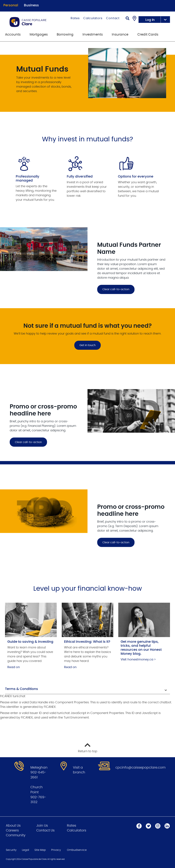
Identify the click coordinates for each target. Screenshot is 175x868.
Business (31, 5)
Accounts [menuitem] (13, 35)
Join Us (42, 826)
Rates (75, 18)
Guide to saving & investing (30, 642)
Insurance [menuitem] (120, 35)
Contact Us (45, 830)
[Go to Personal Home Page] (32, 22)
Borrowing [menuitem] (65, 35)
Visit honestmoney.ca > (138, 660)
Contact (113, 18)
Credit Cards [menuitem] (148, 35)
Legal (26, 850)
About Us (13, 826)
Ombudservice (77, 850)
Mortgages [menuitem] (39, 35)
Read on (14, 667)
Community (16, 835)
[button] (87, 689)
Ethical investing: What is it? (87, 642)
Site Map (40, 850)
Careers (12, 830)
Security (11, 850)
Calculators (93, 18)
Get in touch (87, 345)
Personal (11, 5)
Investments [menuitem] (93, 35)
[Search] (127, 19)
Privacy (56, 850)
